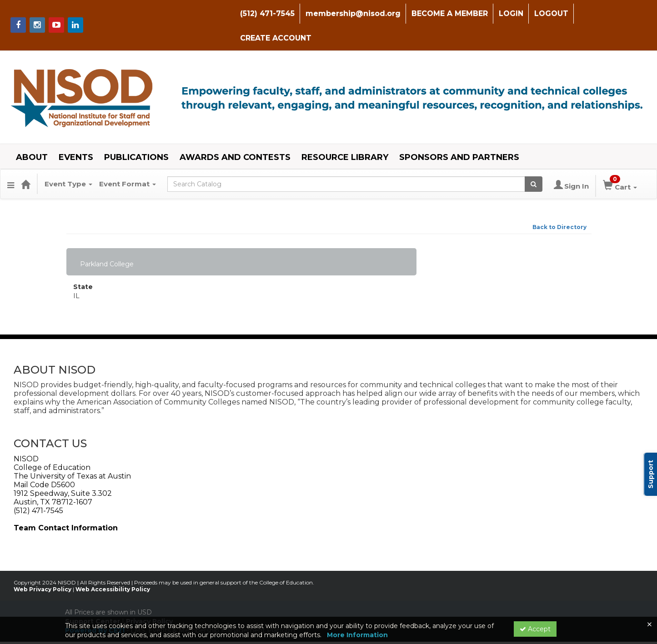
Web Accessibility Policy (113, 564)
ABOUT (32, 133)
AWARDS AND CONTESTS (235, 133)
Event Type (68, 159)
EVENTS (76, 133)
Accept (535, 629)
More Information (357, 635)
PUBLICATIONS (136, 133)
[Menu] (11, 160)
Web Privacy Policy (43, 564)
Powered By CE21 (96, 605)
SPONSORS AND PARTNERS (459, 133)
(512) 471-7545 (265, 13)
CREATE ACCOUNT (613, 13)
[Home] (25, 160)
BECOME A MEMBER (447, 13)
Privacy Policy (149, 596)
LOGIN (509, 13)
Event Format (128, 159)
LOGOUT (549, 13)
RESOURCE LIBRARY (345, 133)
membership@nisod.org (351, 13)
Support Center (93, 596)
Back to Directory (559, 202)
